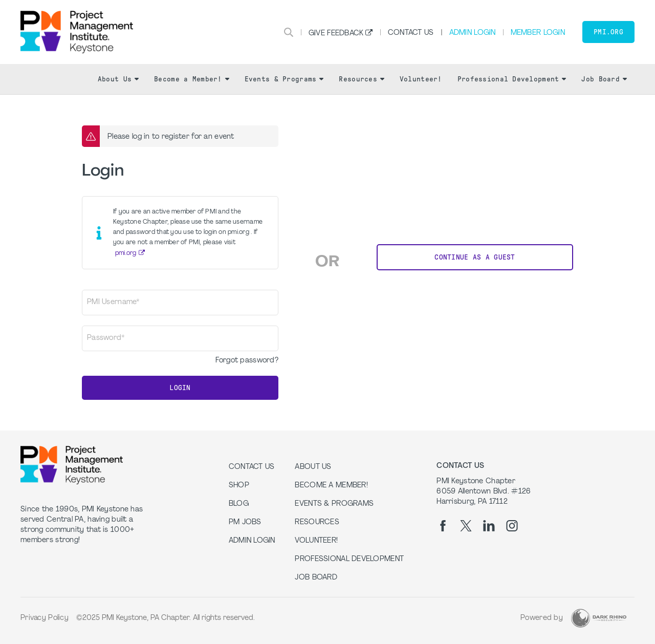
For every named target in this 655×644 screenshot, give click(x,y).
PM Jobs (245, 522)
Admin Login (473, 33)
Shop (239, 486)
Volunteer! (421, 79)
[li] (489, 526)
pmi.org (126, 253)
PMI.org (608, 32)
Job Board (604, 79)
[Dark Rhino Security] (599, 618)
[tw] (466, 526)
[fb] (443, 526)
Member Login (538, 33)
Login (180, 388)
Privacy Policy (45, 618)
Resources (362, 79)
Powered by (542, 618)
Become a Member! (191, 79)
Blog (239, 504)
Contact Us (411, 33)
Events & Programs (284, 79)
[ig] (512, 526)
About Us (118, 79)
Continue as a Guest (475, 257)
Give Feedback (336, 34)
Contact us (252, 467)
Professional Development (512, 79)
